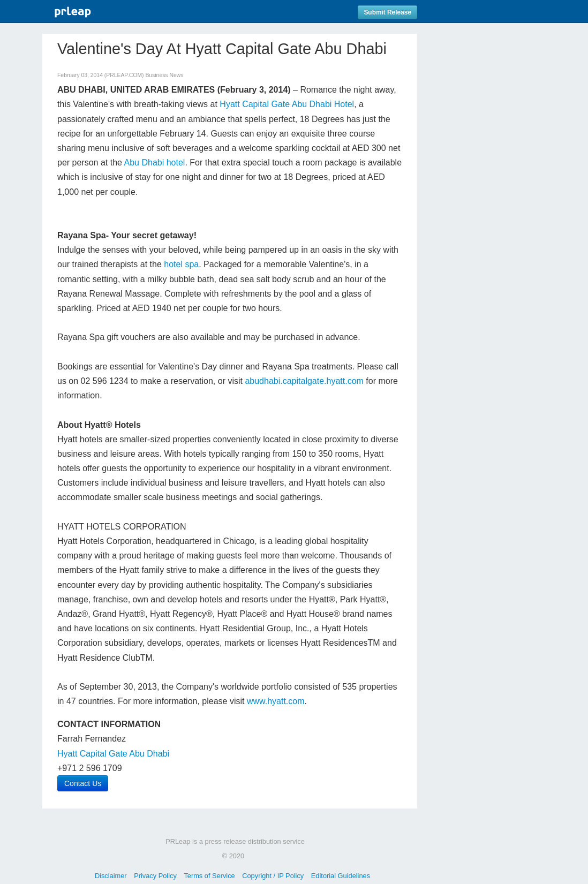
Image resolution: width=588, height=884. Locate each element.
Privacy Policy (155, 876)
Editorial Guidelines (341, 876)
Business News (164, 75)
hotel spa (181, 264)
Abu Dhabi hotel (155, 163)
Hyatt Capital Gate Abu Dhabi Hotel (287, 104)
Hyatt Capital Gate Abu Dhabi (113, 754)
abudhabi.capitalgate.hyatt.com (304, 381)
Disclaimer (111, 876)
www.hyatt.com (276, 701)
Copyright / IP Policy (273, 876)
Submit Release (387, 12)
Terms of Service (209, 876)
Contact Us (83, 783)
